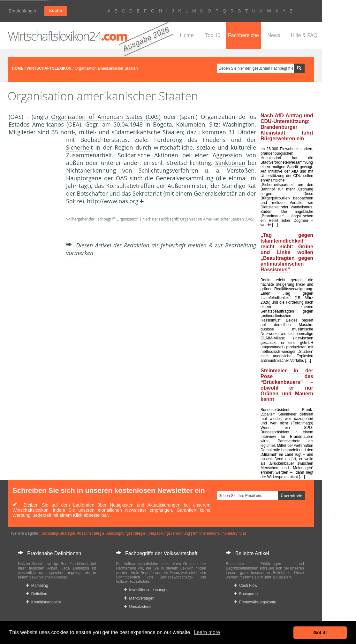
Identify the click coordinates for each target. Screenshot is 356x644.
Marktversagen (139, 598)
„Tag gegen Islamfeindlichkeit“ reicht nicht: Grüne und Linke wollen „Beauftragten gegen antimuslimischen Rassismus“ (287, 252)
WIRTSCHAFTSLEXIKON (49, 68)
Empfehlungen (23, 11)
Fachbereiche (243, 35)
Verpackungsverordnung (169, 533)
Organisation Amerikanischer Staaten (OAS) (217, 219)
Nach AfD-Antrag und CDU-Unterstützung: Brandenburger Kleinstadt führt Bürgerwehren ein (287, 127)
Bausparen (246, 594)
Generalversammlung (185, 178)
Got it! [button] (320, 632)
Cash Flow (245, 586)
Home (187, 35)
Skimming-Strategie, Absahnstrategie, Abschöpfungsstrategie (94, 533)
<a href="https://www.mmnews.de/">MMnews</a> (34, 242)
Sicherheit (80, 147)
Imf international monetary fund (220, 533)
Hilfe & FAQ (304, 35)
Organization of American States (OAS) (106, 117)
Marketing (37, 586)
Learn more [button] (207, 632)
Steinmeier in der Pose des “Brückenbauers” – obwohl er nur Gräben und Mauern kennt (287, 385)
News (274, 35)
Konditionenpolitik (44, 602)
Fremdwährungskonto (255, 602)
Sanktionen (230, 163)
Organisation (128, 219)
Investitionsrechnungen (146, 590)
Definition (37, 594)
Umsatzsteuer (138, 607)
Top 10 (213, 35)
